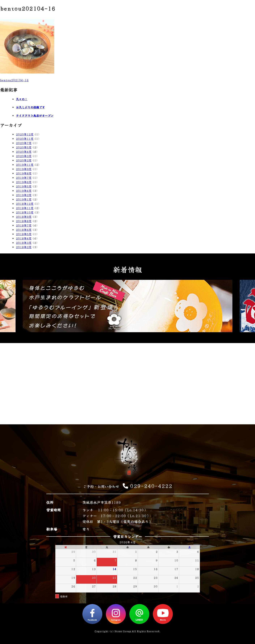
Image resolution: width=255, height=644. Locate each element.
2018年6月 (24, 230)
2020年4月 (24, 152)
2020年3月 (24, 156)
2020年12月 (25, 134)
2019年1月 (24, 199)
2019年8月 (24, 173)
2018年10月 (25, 212)
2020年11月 (25, 139)
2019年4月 (24, 191)
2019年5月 (24, 186)
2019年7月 (24, 178)
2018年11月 (25, 208)
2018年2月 (24, 247)
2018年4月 (24, 238)
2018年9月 (24, 217)
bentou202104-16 (14, 80)
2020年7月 (24, 143)
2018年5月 (24, 234)
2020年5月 (24, 147)
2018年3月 (24, 243)
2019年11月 (25, 165)
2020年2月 (24, 160)
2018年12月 (25, 204)
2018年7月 (24, 225)
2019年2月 (24, 195)
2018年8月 (24, 221)
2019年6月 (24, 182)
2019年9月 (24, 169)
